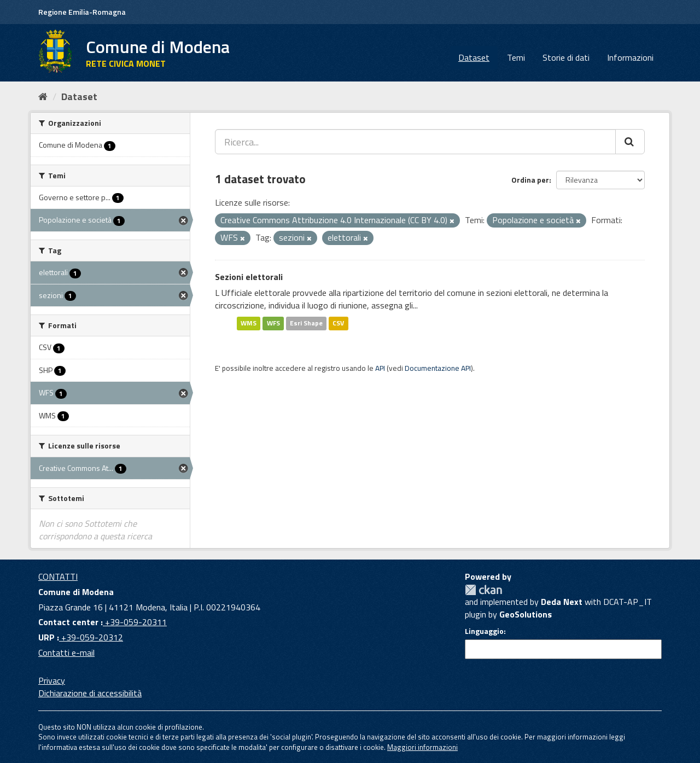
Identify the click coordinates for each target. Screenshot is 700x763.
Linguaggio (484, 631)
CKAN (483, 590)
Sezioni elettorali (249, 277)
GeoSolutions (526, 614)
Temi (516, 57)
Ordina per (530, 180)
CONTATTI (58, 576)
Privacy (52, 680)
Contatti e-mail (66, 653)
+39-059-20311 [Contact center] (135, 622)
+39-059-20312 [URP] (91, 637)
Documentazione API (438, 368)
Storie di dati (566, 57)
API (380, 368)
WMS (249, 323)
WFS (273, 323)
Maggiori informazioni (422, 747)
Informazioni (630, 57)
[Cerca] (630, 142)
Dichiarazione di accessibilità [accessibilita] (90, 693)
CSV (338, 323)
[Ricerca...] (415, 142)
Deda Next (562, 602)
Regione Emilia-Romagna (82, 12)
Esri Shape (306, 323)
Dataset (474, 57)
